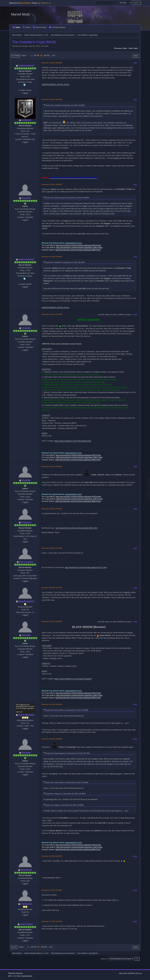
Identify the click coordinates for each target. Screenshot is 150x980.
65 (35, 55)
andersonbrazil (26, 66)
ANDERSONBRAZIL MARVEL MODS (55, 85)
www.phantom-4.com (73, 243)
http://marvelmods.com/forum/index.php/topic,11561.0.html (79, 248)
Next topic (133, 48)
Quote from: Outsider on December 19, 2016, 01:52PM (65, 105)
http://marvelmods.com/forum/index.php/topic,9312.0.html (86, 567)
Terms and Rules (129, 973)
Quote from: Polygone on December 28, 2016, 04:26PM (66, 794)
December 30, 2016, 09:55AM (52, 704)
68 (45, 55)
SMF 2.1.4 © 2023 (14, 976)
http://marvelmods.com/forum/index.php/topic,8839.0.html (78, 250)
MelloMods (26, 870)
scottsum (26, 120)
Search (27, 27)
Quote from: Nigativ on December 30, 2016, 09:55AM (65, 805)
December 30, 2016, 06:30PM (52, 739)
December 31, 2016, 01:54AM (52, 890)
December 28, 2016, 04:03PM (52, 467)
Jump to (104, 959)
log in (40, 3)
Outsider (26, 198)
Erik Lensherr (26, 562)
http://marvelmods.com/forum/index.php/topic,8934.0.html (77, 528)
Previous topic (121, 48)
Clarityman (26, 904)
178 (53, 55)
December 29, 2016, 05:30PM (52, 621)
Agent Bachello (26, 715)
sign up (48, 3)
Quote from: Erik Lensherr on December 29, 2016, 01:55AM (67, 710)
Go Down (15, 56)
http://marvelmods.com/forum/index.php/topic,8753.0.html (78, 245)
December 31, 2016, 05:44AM (52, 921)
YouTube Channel (57, 27)
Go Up (14, 947)
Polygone (26, 522)
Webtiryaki (19, 973)
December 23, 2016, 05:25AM (52, 257)
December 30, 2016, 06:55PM (52, 856)
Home (16, 27)
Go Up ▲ (139, 973)
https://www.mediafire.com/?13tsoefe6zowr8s (73, 441)
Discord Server (40, 27)
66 (38, 55)
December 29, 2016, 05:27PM (52, 588)
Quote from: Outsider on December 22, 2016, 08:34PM (65, 262)
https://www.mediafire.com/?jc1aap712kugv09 (73, 679)
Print (136, 56)
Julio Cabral (26, 924)
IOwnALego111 (26, 601)
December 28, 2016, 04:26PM (52, 509)
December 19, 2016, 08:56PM (52, 63)
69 (48, 55)
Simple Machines (27, 976)
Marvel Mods (21, 14)
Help (120, 973)
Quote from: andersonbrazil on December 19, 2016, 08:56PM (67, 198)
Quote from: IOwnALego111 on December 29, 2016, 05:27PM (68, 753)
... (33, 55)
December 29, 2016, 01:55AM (52, 548)
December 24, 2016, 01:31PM (52, 314)
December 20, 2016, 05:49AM (52, 99)
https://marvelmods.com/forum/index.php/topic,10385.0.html (73, 178)
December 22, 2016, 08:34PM (52, 184)
